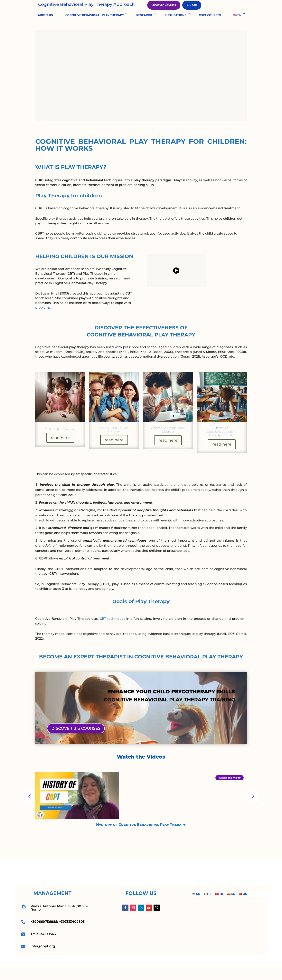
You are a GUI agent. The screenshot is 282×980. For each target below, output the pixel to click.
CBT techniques (112, 631)
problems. (43, 320)
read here (42, 450)
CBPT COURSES (210, 27)
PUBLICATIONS (175, 27)
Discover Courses (164, 11)
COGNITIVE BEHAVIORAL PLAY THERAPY (95, 27)
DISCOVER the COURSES (76, 741)
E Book (192, 11)
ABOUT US (45, 27)
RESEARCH (144, 27)
